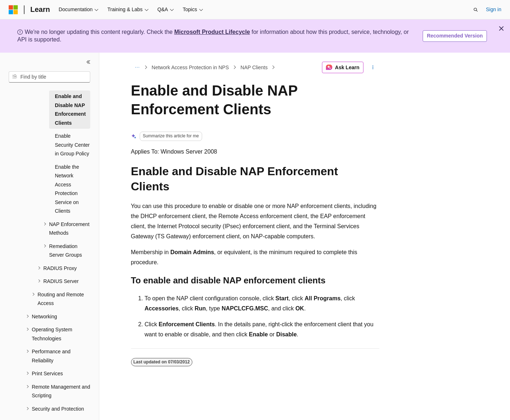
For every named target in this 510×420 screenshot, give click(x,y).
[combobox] (49, 77)
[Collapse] (88, 62)
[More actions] (373, 67)
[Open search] (476, 10)
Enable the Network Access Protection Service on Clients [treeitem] (67, 189)
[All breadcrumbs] (137, 67)
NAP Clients (254, 67)
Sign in (494, 9)
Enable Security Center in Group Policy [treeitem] (72, 145)
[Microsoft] (13, 10)
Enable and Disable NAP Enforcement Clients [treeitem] (70, 110)
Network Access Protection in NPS (190, 67)
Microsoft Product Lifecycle (212, 32)
